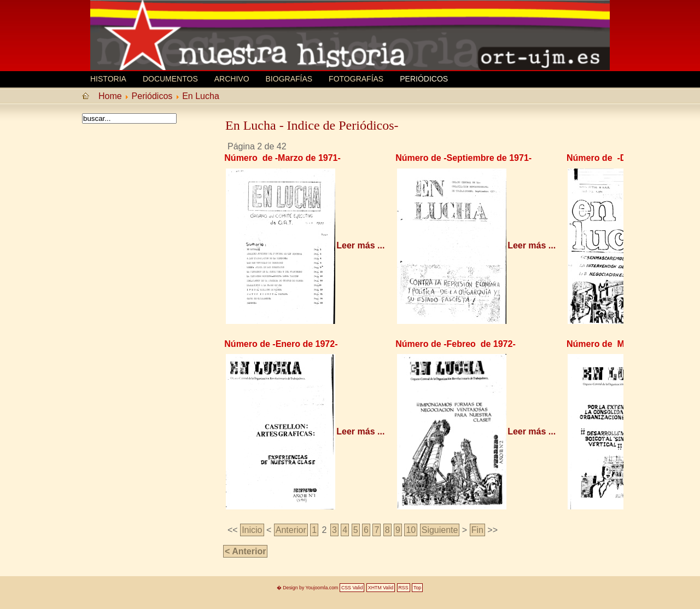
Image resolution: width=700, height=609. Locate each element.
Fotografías (356, 79)
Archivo (232, 79)
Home (110, 96)
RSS (404, 588)
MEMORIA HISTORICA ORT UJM (172, 26)
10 (411, 530)
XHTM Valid (381, 588)
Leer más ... (360, 245)
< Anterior (245, 551)
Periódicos (424, 79)
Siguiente (440, 530)
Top (417, 588)
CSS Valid (352, 588)
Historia (108, 79)
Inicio (252, 530)
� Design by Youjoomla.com (308, 588)
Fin (477, 530)
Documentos (170, 79)
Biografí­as (289, 79)
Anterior (291, 530)
